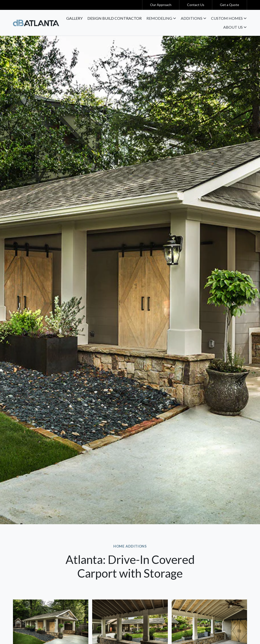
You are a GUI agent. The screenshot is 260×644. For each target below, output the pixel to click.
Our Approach (161, 5)
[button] (161, 18)
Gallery (74, 18)
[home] (36, 23)
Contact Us (196, 5)
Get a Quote (230, 5)
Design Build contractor (115, 18)
